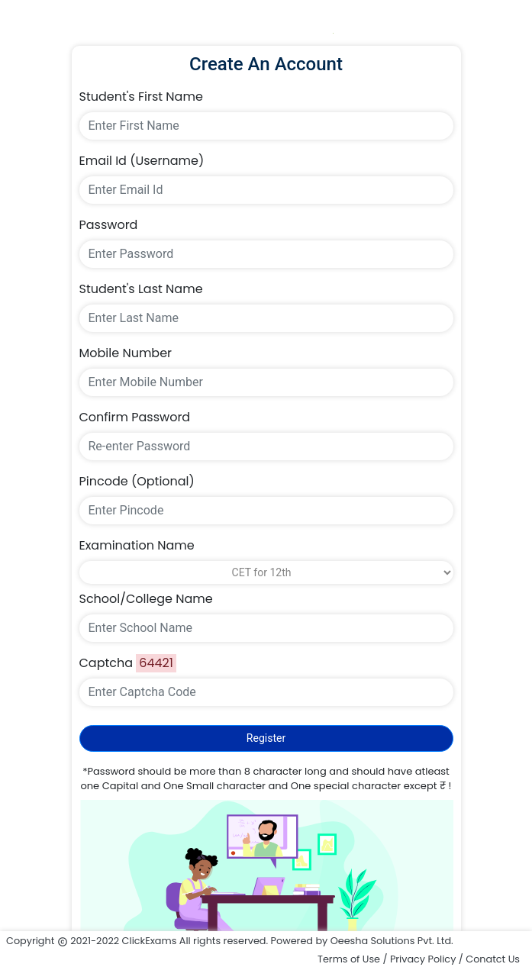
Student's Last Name (141, 289)
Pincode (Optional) (137, 481)
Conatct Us (493, 959)
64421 (156, 663)
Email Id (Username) (142, 161)
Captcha (106, 663)
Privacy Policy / (428, 959)
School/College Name (146, 599)
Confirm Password (135, 417)
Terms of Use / (354, 959)
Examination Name (137, 545)
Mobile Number (126, 353)
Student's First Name (141, 97)
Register (266, 738)
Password (109, 225)
